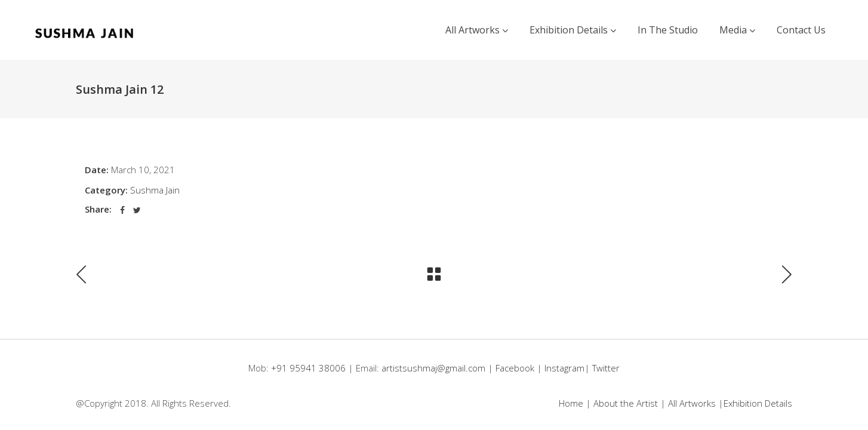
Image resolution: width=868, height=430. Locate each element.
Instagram (564, 368)
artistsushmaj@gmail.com (433, 368)
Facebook (515, 368)
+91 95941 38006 (310, 368)
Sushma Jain (155, 190)
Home (571, 403)
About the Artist (626, 403)
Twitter (606, 368)
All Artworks (692, 403)
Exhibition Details (758, 403)
